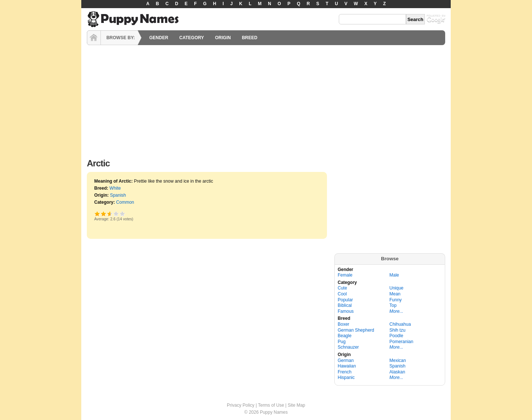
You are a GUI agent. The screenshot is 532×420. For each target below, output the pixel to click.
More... (396, 311)
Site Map (296, 405)
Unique (396, 288)
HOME (94, 38)
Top (393, 305)
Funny (395, 300)
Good (109, 214)
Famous (346, 311)
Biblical (345, 305)
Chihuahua (400, 324)
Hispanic (346, 377)
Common (125, 202)
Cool (342, 294)
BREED (250, 38)
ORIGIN (223, 38)
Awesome (122, 214)
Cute (342, 288)
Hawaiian (347, 366)
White (115, 188)
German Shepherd (356, 330)
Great (116, 214)
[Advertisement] (266, 100)
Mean (395, 294)
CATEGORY (192, 38)
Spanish (118, 195)
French (345, 372)
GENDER (159, 38)
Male (394, 275)
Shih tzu (397, 330)
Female (345, 275)
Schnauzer (348, 347)
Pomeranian (401, 342)
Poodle (396, 336)
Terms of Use (271, 405)
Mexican (398, 360)
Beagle (345, 336)
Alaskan (397, 372)
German (346, 360)
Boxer (343, 324)
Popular (345, 300)
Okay (104, 214)
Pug (342, 342)
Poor (97, 214)
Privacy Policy (241, 405)
